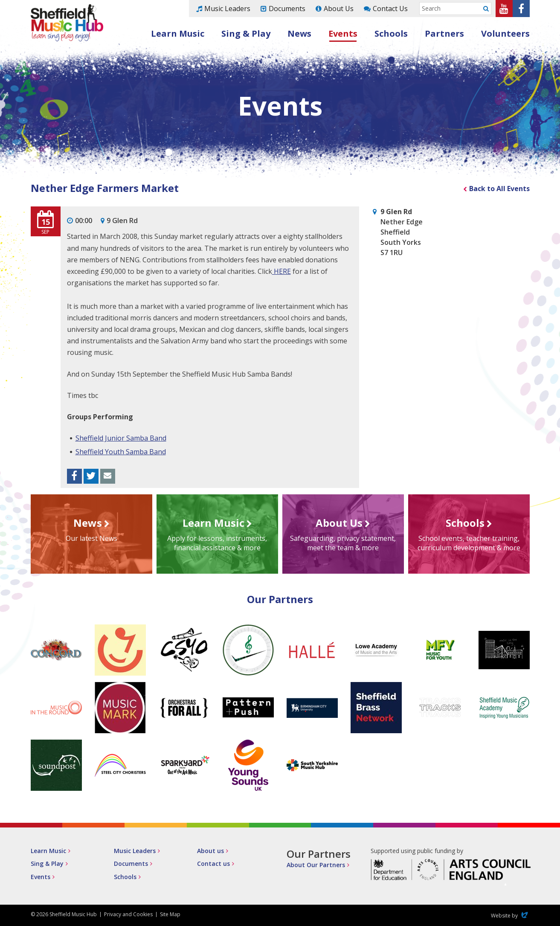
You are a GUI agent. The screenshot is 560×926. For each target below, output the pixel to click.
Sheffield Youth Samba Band (121, 452)
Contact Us (390, 9)
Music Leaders (227, 9)
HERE (281, 271)
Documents (287, 9)
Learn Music (178, 33)
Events (343, 33)
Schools (391, 33)
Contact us (213, 864)
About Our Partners (316, 865)
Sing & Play (246, 33)
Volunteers (505, 33)
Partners (444, 33)
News (299, 33)
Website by (510, 916)
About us (210, 851)
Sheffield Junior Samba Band (121, 438)
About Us (339, 9)
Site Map (170, 914)
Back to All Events (499, 189)
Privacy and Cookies (128, 914)
